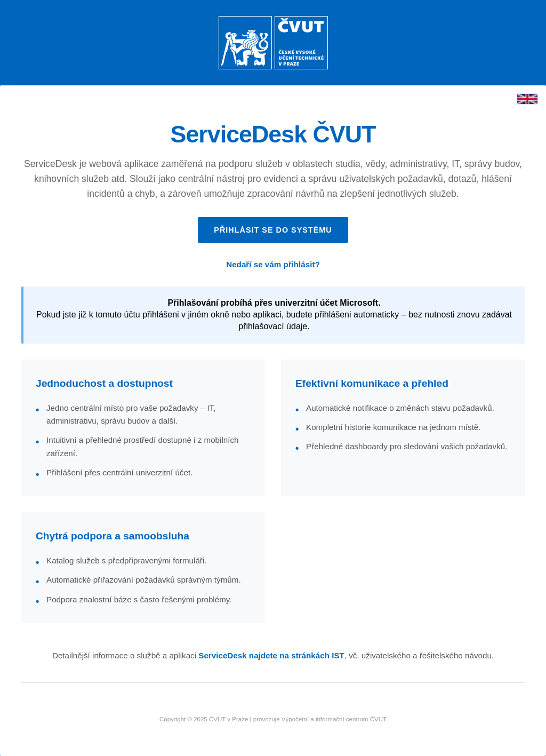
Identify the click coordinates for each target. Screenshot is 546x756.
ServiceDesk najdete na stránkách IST (271, 655)
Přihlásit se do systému (273, 230)
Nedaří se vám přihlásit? (273, 264)
